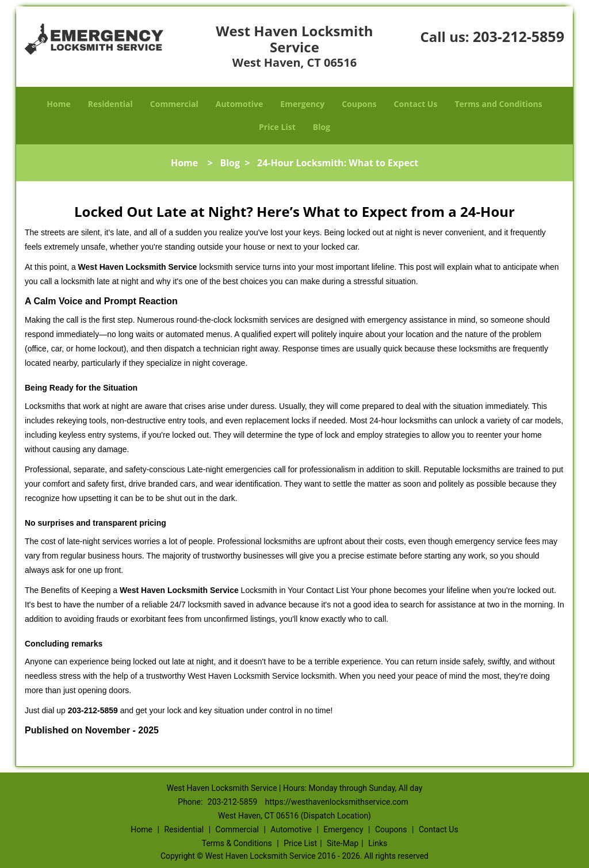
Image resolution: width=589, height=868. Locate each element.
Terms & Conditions (237, 843)
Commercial (174, 104)
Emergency (302, 104)
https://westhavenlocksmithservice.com (337, 802)
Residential (110, 104)
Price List (277, 127)
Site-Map (343, 843)
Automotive (240, 104)
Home (58, 104)
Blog (322, 127)
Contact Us (416, 104)
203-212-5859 (519, 36)
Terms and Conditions (498, 104)
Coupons (359, 104)
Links (378, 843)
